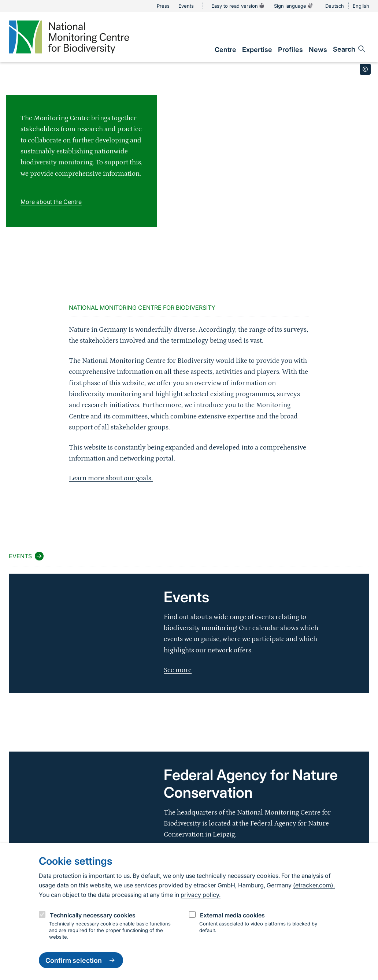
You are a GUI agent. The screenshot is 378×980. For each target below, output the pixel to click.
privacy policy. (201, 895)
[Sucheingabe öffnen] (350, 49)
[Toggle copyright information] (365, 69)
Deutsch (335, 6)
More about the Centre (51, 202)
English (361, 6)
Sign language (294, 6)
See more (178, 670)
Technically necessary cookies (93, 915)
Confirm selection (81, 960)
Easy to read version (238, 6)
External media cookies (232, 915)
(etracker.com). (314, 885)
